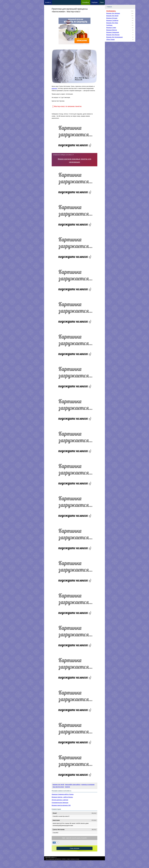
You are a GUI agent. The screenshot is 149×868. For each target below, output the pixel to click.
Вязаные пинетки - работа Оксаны (62, 797)
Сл (86, 2)
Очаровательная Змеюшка (60, 803)
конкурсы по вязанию (88, 785)
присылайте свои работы (73, 785)
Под (95, 2)
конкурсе (54, 88)
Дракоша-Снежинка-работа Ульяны (63, 794)
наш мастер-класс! (58, 787)
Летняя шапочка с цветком (60, 800)
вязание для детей (58, 785)
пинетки (67, 787)
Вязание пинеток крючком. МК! (61, 805)
